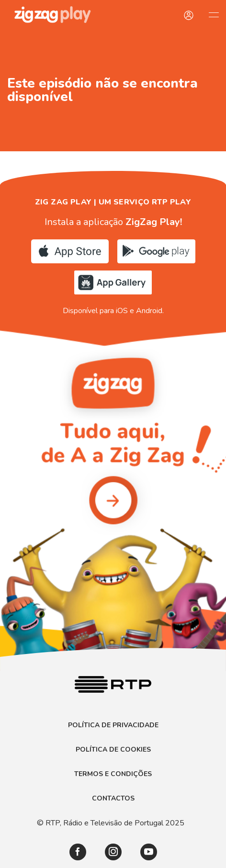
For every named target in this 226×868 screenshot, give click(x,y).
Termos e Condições (113, 774)
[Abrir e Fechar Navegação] (214, 14)
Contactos (113, 799)
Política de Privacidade (113, 725)
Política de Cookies (113, 750)
